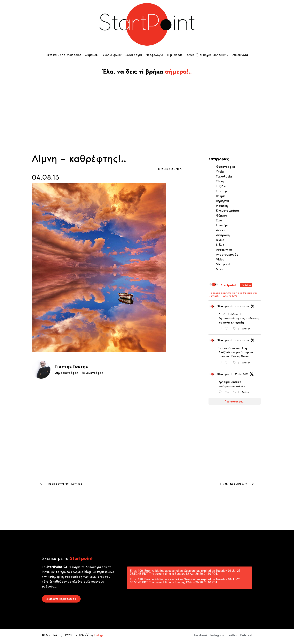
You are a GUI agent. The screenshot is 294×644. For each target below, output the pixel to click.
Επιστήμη (222, 225)
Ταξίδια (221, 186)
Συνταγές (223, 191)
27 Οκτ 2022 (242, 307)
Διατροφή (223, 235)
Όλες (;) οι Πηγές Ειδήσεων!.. (207, 55)
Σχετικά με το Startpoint (64, 55)
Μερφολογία (154, 55)
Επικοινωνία (240, 55)
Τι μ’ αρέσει (175, 55)
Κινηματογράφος (228, 211)
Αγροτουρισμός (227, 254)
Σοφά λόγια (133, 55)
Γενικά (220, 240)
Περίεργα (222, 201)
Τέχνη (220, 181)
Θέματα (222, 215)
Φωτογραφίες (226, 167)
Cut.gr (99, 635)
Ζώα (219, 220)
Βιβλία (220, 245)
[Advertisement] (147, 123)
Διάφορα (222, 230)
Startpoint (223, 264)
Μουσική (222, 206)
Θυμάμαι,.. (92, 55)
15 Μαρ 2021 (242, 374)
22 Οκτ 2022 (242, 340)
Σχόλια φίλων (112, 55)
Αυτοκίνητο (224, 250)
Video (220, 259)
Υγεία (220, 172)
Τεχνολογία (224, 176)
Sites (219, 269)
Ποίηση (221, 196)
